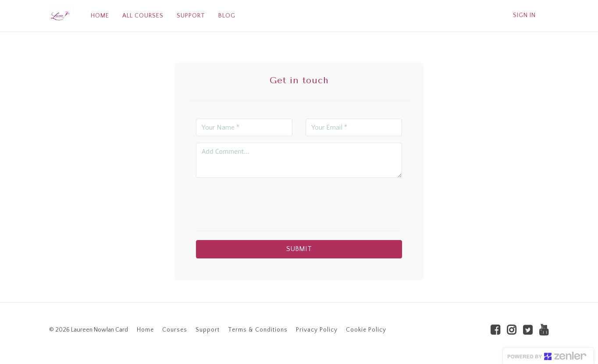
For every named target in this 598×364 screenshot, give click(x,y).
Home (145, 330)
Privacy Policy (317, 330)
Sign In (524, 15)
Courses (175, 330)
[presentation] (299, 201)
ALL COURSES (143, 16)
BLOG (227, 16)
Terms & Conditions (258, 330)
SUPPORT (191, 16)
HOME (100, 16)
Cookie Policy (366, 330)
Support (208, 330)
